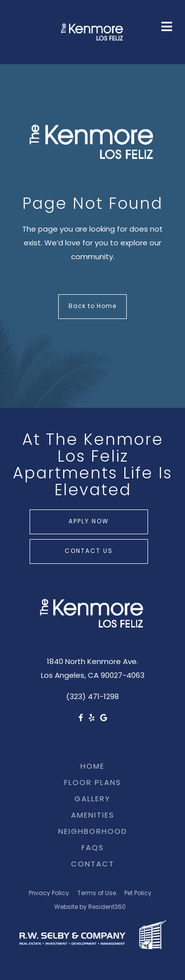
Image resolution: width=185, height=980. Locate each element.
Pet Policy (138, 894)
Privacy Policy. (50, 894)
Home (92, 767)
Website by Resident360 (90, 907)
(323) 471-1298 (92, 697)
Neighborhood (93, 832)
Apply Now (89, 522)
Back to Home (92, 307)
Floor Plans (93, 783)
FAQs (93, 848)
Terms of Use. (97, 894)
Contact (93, 865)
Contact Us (89, 551)
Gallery (92, 800)
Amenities (93, 816)
